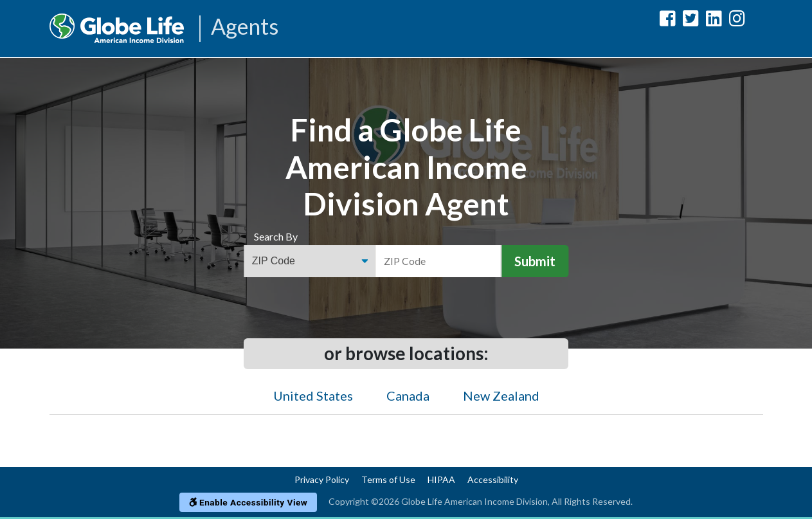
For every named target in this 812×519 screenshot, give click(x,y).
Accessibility (493, 479)
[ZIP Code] (438, 261)
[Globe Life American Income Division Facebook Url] (668, 21)
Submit (535, 261)
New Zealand (501, 396)
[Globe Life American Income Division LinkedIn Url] (714, 21)
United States (313, 396)
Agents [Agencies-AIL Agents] (245, 27)
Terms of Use (388, 479)
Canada (408, 396)
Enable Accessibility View (248, 502)
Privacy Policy (322, 479)
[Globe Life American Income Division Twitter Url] (691, 21)
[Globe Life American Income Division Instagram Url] (737, 21)
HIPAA (441, 479)
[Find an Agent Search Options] (310, 261)
